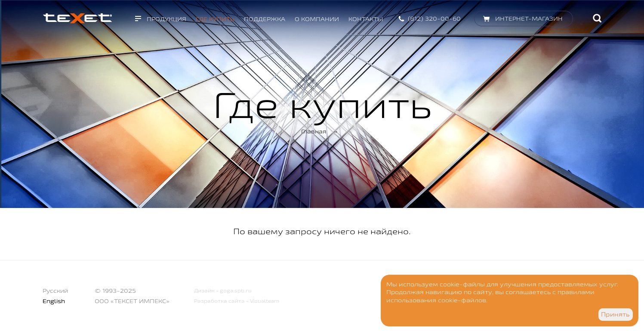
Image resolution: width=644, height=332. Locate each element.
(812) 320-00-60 (434, 19)
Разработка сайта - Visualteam (237, 301)
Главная (314, 131)
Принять (615, 314)
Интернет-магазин (529, 19)
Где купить (215, 19)
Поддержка (265, 19)
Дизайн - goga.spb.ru (223, 290)
